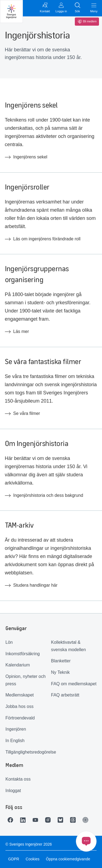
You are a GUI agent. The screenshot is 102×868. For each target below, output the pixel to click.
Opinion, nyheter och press (26, 680)
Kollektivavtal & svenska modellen (69, 646)
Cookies (33, 859)
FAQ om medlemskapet (74, 684)
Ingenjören (16, 729)
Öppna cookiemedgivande (68, 859)
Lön (9, 642)
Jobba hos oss (19, 706)
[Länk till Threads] (74, 820)
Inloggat (13, 791)
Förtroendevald (20, 718)
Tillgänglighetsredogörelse (28, 752)
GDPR (14, 859)
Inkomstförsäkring (23, 654)
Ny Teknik (61, 672)
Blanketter (61, 661)
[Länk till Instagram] (49, 820)
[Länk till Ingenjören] (87, 820)
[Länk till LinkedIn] (24, 820)
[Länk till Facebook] (12, 820)
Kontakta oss (18, 779)
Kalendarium (18, 665)
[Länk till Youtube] (37, 820)
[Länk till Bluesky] (62, 820)
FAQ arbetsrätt (65, 695)
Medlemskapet (20, 695)
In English (15, 741)
